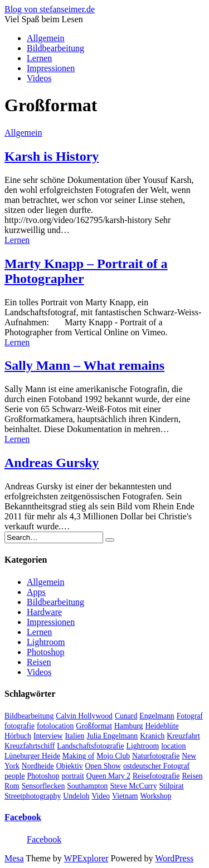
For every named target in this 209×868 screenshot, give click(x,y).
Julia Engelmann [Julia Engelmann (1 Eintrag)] (112, 736)
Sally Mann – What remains (84, 365)
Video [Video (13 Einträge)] (101, 796)
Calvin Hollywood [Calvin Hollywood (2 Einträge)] (84, 716)
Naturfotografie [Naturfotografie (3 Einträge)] (156, 756)
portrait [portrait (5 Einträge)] (72, 776)
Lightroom (46, 642)
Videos (39, 78)
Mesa (14, 858)
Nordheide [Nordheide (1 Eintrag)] (38, 766)
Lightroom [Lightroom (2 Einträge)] (143, 746)
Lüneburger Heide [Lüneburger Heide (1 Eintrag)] (32, 756)
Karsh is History (52, 156)
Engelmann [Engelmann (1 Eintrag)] (157, 716)
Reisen (39, 662)
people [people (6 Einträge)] (15, 776)
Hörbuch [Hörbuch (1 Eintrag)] (18, 736)
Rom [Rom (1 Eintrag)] (12, 786)
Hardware (44, 612)
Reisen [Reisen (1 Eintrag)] (192, 776)
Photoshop (46, 652)
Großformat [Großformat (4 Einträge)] (94, 726)
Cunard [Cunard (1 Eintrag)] (126, 716)
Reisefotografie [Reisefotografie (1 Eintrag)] (156, 776)
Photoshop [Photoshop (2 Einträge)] (43, 776)
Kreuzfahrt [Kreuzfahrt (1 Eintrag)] (183, 736)
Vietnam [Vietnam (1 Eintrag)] (125, 796)
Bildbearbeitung (55, 48)
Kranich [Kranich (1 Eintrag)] (152, 736)
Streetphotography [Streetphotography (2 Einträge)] (33, 796)
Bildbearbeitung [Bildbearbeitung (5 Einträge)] (29, 716)
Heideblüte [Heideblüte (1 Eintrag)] (162, 726)
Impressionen (51, 68)
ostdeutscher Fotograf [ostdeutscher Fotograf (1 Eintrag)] (156, 766)
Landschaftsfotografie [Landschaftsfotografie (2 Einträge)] (90, 746)
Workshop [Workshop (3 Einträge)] (155, 796)
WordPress (174, 858)
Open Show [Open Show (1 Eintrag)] (103, 766)
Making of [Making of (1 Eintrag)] (78, 756)
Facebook (23, 817)
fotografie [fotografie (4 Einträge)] (20, 726)
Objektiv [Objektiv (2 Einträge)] (70, 766)
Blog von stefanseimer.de (50, 9)
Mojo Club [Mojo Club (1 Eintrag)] (113, 756)
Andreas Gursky (52, 463)
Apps (36, 592)
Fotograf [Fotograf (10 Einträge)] (190, 716)
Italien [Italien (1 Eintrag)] (74, 736)
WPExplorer (86, 858)
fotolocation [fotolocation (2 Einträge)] (55, 726)
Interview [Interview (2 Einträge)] (48, 736)
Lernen (39, 58)
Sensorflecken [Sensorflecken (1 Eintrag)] (43, 786)
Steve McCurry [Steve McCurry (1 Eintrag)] (133, 786)
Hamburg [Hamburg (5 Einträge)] (129, 726)
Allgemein (46, 38)
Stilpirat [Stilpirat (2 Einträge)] (171, 786)
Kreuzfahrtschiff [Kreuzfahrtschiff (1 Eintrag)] (30, 746)
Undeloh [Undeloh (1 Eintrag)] (76, 796)
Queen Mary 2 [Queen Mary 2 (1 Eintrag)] (108, 776)
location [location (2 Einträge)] (173, 746)
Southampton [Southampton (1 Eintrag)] (87, 786)
